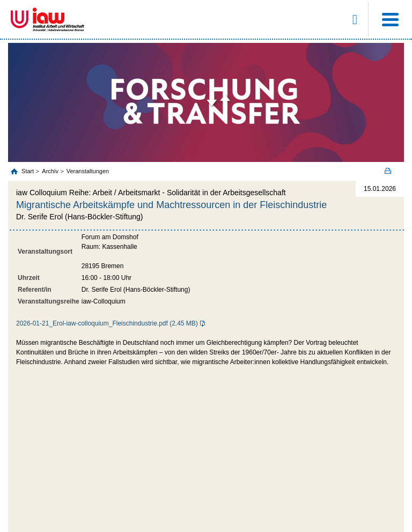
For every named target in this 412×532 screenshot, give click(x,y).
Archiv (50, 171)
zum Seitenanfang (206, 426)
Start (28, 171)
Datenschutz (225, 481)
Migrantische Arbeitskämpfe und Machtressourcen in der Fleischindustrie (171, 205)
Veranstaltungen (88, 171)
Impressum (188, 481)
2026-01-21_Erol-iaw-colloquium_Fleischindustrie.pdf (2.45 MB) (107, 323)
